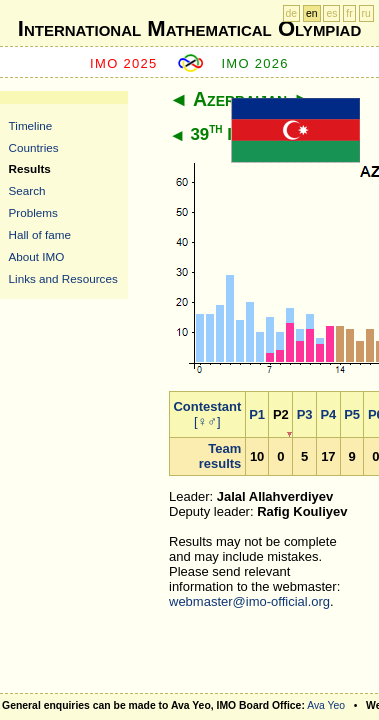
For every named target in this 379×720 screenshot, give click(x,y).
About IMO (37, 256)
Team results (220, 456)
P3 (305, 414)
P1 (257, 414)
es (331, 13)
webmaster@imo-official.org (249, 601)
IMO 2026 (255, 63)
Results (30, 168)
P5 (352, 414)
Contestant (207, 406)
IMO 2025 (124, 63)
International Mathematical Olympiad (189, 28)
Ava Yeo (326, 705)
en (312, 13)
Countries (34, 147)
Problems (33, 212)
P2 (281, 414)
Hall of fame (40, 234)
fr (349, 13)
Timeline (31, 125)
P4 (328, 414)
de (292, 13)
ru (366, 13)
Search (27, 190)
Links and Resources (63, 278)
